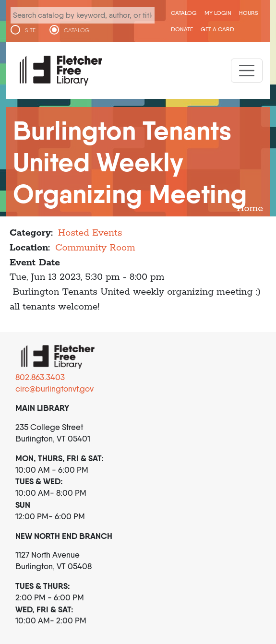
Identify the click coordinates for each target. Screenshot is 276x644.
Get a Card (217, 29)
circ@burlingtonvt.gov (54, 389)
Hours (249, 13)
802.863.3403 (40, 377)
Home (250, 209)
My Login (218, 13)
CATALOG (77, 30)
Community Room (95, 248)
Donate (182, 29)
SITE (30, 30)
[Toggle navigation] (247, 71)
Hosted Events (90, 233)
